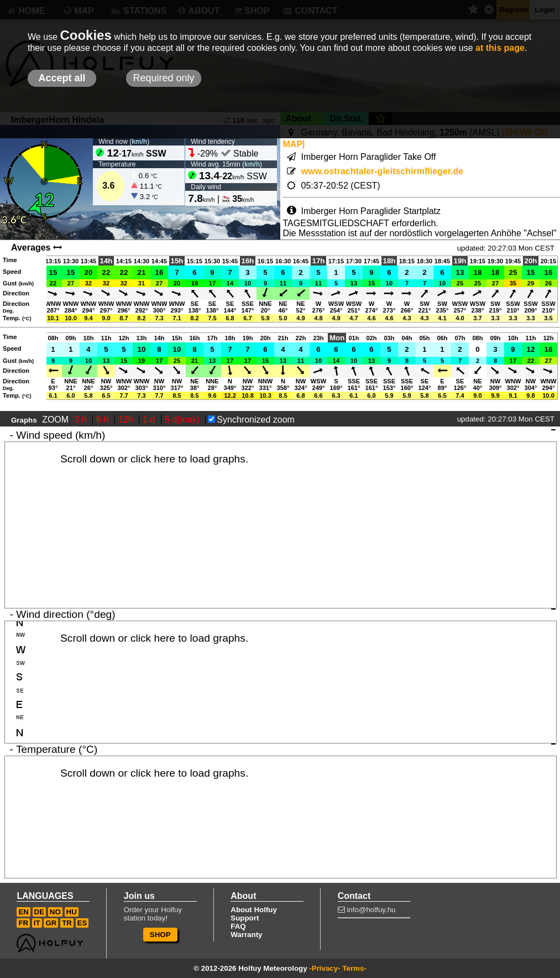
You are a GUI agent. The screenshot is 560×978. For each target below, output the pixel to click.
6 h (104, 420)
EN (23, 912)
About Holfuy (254, 910)
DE (40, 912)
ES (82, 923)
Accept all (62, 78)
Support (245, 918)
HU (72, 912)
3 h (82, 420)
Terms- (354, 968)
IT (37, 923)
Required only (163, 78)
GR (51, 923)
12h (127, 420)
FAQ (238, 926)
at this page (500, 48)
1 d (150, 420)
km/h (139, 142)
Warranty (246, 935)
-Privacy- (325, 968)
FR (23, 923)
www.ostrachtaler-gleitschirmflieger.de (383, 171)
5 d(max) (184, 420)
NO (55, 912)
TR (67, 923)
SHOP (160, 935)
